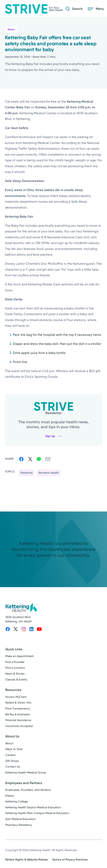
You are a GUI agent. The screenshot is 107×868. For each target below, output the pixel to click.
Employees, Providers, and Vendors (28, 790)
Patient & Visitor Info (18, 703)
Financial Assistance (18, 720)
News (11, 29)
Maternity (27, 473)
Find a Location (15, 668)
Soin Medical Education (20, 819)
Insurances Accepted (19, 726)
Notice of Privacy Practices (70, 860)
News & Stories (15, 674)
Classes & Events (16, 680)
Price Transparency (18, 709)
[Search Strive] (72, 9)
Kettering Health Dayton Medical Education (33, 807)
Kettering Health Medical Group (26, 773)
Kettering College (17, 802)
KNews (10, 796)
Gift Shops (12, 761)
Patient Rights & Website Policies (27, 860)
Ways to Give (14, 749)
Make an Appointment (19, 656)
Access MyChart (16, 697)
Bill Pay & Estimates (18, 714)
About (9, 743)
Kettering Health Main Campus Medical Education (37, 813)
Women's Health (49, 473)
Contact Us (13, 767)
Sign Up (54, 436)
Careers (10, 755)
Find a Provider (15, 662)
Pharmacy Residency (19, 825)
